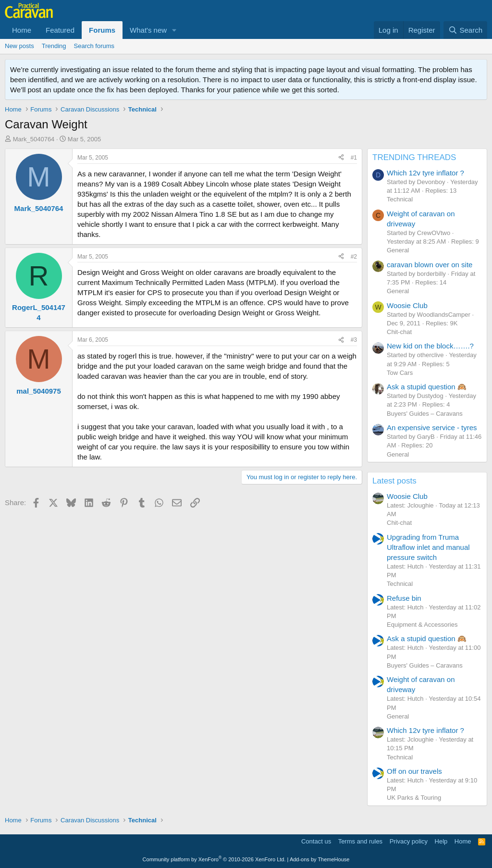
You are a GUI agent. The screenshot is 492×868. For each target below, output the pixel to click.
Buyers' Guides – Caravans (425, 414)
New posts (19, 46)
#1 (354, 158)
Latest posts (394, 481)
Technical (400, 199)
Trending (54, 46)
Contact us (316, 841)
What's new (148, 30)
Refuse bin (404, 598)
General (398, 250)
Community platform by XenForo (214, 859)
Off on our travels (414, 771)
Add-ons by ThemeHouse (320, 859)
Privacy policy (409, 841)
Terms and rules (360, 841)
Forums (102, 30)
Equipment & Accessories (422, 625)
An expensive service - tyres (432, 428)
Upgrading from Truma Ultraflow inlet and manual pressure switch (428, 547)
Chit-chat (399, 332)
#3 (354, 340)
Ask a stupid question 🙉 (427, 387)
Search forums (94, 46)
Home (22, 30)
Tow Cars (400, 373)
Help (441, 841)
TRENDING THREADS (414, 157)
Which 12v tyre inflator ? (425, 173)
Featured (60, 30)
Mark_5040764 (34, 139)
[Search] (465, 30)
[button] (174, 30)
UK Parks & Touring (414, 798)
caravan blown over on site (430, 265)
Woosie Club (407, 305)
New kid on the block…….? (430, 346)
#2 (354, 257)
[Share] (341, 158)
